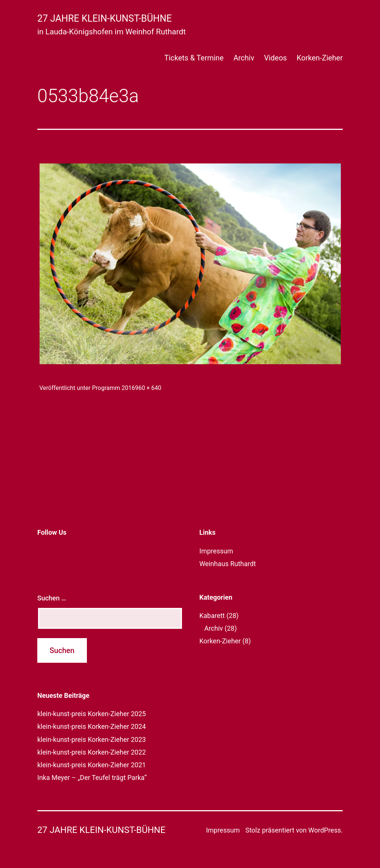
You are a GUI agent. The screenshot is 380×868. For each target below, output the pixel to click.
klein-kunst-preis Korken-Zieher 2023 (92, 739)
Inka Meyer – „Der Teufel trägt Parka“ (92, 778)
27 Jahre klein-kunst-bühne (105, 18)
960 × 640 (148, 388)
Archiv (244, 58)
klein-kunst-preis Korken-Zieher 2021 (92, 765)
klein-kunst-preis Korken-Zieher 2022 (92, 752)
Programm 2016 (114, 388)
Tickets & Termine (194, 58)
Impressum (216, 551)
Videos (275, 58)
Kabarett (212, 616)
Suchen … (52, 598)
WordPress (325, 830)
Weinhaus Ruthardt (228, 564)
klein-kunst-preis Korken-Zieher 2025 (92, 714)
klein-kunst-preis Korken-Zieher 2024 (92, 726)
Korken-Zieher (320, 58)
